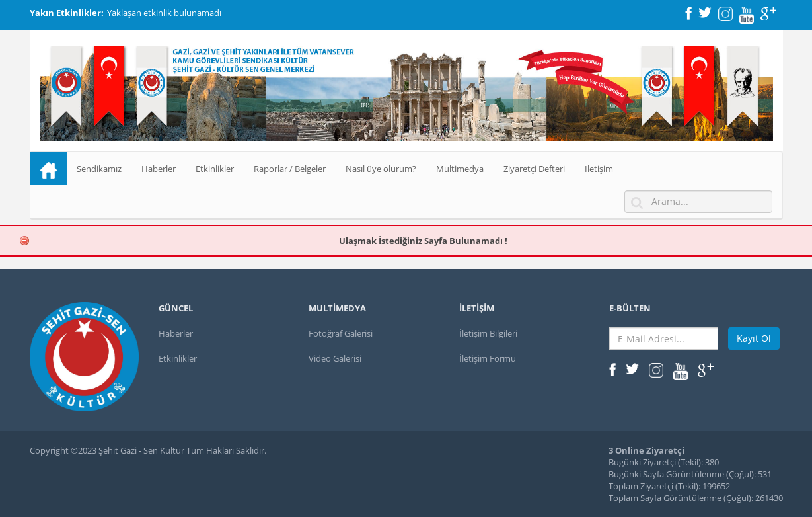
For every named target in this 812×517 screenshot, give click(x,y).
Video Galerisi (335, 358)
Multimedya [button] (460, 169)
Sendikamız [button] (99, 169)
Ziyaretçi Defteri (534, 169)
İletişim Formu (488, 358)
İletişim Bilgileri (488, 333)
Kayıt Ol (754, 338)
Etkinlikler (215, 169)
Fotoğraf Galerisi (341, 333)
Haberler (159, 169)
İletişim (599, 169)
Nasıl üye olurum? (381, 169)
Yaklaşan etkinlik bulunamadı (164, 13)
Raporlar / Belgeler (290, 169)
